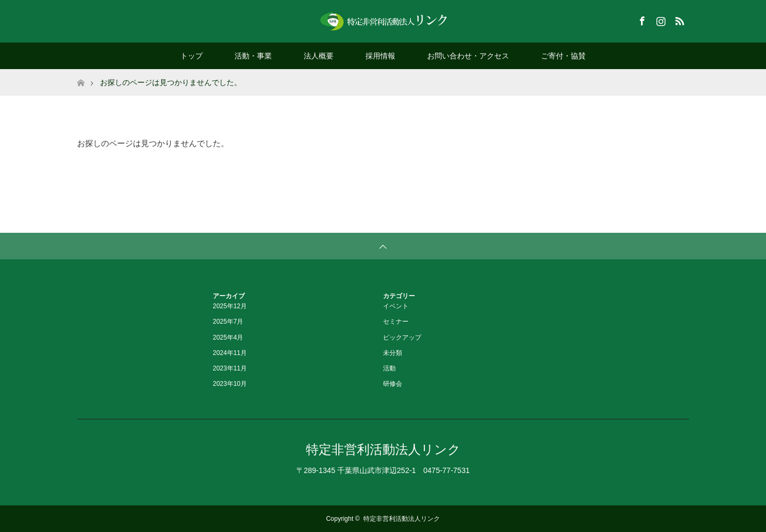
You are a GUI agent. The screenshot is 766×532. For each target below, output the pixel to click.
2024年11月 (230, 353)
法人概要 (319, 56)
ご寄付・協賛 (563, 56)
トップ (191, 56)
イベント (396, 306)
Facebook (641, 19)
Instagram (660, 19)
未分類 (393, 353)
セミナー (396, 322)
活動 (389, 368)
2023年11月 (230, 368)
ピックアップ (402, 337)
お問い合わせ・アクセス (468, 56)
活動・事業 (253, 56)
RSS (678, 19)
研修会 (393, 384)
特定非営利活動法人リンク (383, 449)
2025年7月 (228, 322)
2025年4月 (228, 337)
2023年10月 (230, 384)
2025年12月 (230, 306)
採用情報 (380, 56)
